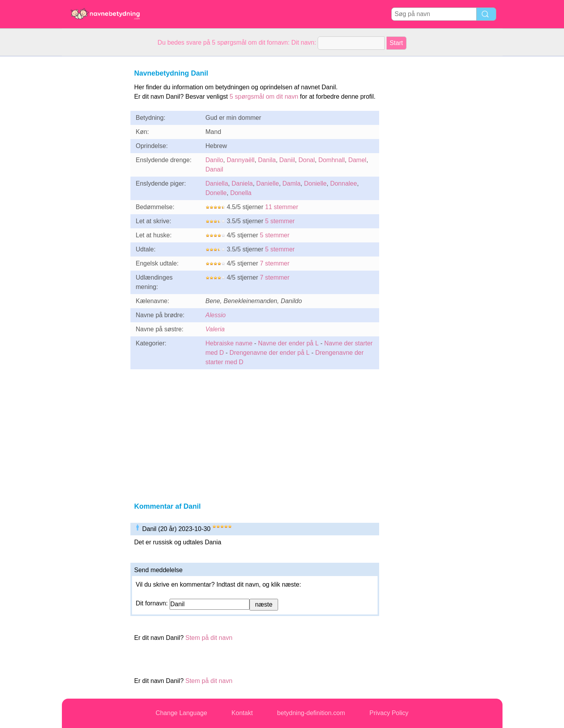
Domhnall (332, 160)
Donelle (216, 193)
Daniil (287, 160)
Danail (214, 169)
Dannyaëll (241, 160)
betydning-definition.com (311, 713)
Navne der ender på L (288, 343)
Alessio (216, 315)
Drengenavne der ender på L (270, 353)
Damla (291, 183)
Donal (307, 160)
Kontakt (242, 713)
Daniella (217, 183)
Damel (357, 160)
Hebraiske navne (229, 343)
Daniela (242, 183)
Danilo (214, 160)
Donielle (315, 183)
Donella (241, 193)
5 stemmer (280, 221)
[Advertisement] (93, 174)
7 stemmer (275, 263)
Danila (267, 160)
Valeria (215, 329)
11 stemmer (282, 207)
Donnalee (344, 183)
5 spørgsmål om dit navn (264, 97)
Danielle (268, 183)
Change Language (181, 713)
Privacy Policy (389, 713)
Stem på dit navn (209, 638)
